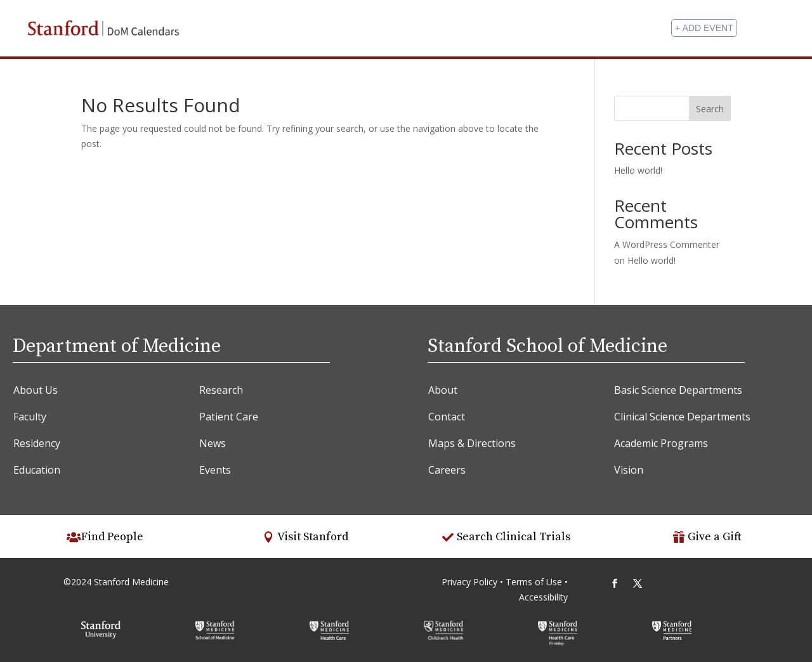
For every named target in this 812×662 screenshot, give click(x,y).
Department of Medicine (117, 346)
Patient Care (229, 417)
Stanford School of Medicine (547, 346)
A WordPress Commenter (667, 244)
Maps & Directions (472, 443)
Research (221, 390)
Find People (112, 537)
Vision (629, 470)
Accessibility (543, 597)
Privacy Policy (469, 582)
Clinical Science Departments (682, 417)
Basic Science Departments (678, 390)
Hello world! (638, 170)
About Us (36, 390)
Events (215, 470)
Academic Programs (661, 443)
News (213, 443)
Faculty (30, 417)
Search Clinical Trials (514, 537)
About (443, 390)
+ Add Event (704, 28)
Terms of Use (535, 582)
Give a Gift (715, 537)
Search (710, 109)
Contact (447, 417)
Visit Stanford (313, 537)
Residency (37, 443)
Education (37, 470)
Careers (447, 470)
